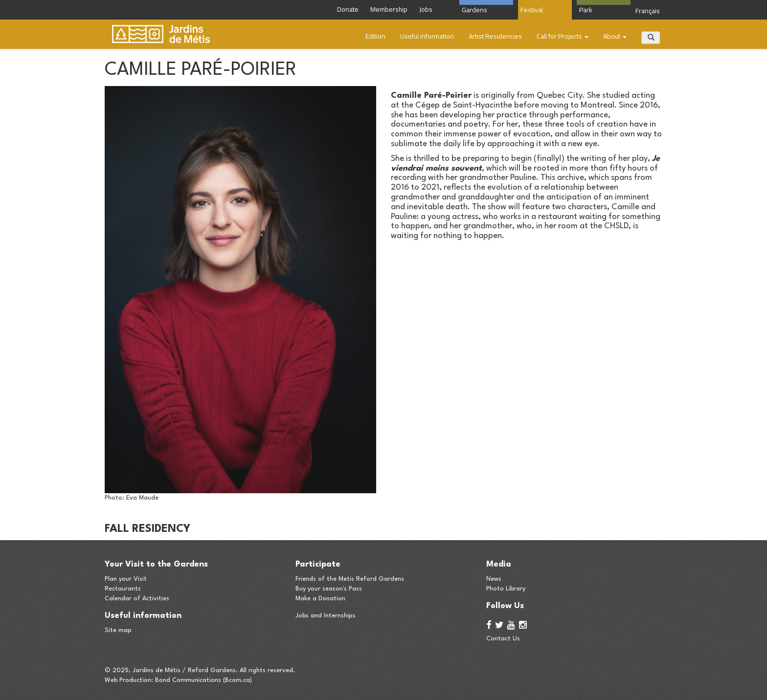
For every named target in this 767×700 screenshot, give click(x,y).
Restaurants (123, 589)
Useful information (427, 36)
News (494, 579)
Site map (118, 630)
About (615, 36)
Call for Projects (563, 36)
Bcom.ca (237, 680)
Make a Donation (320, 599)
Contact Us (503, 639)
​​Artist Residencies (495, 36)
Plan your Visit (126, 579)
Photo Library (506, 589)
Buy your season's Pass (329, 589)
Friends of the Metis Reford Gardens (350, 579)
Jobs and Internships (326, 616)
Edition (375, 36)
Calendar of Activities (137, 599)
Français (648, 11)
